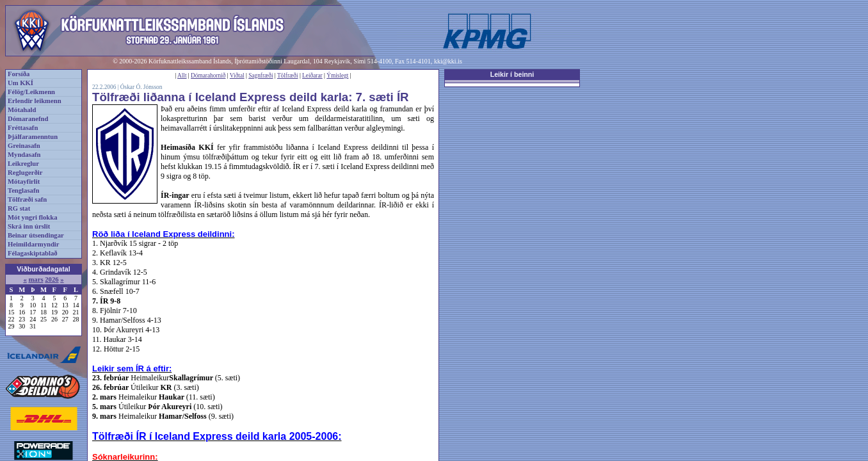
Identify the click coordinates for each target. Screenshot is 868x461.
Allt (182, 76)
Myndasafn (24, 155)
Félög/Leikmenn (31, 92)
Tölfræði (288, 76)
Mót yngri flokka (33, 217)
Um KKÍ (20, 83)
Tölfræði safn (27, 199)
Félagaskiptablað (33, 253)
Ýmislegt (337, 76)
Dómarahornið (208, 76)
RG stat (19, 208)
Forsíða (19, 74)
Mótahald (22, 110)
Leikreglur (23, 164)
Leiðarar (312, 76)
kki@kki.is (448, 61)
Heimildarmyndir (34, 244)
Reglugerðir (25, 173)
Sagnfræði (261, 76)
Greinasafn (24, 146)
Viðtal (237, 76)
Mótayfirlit (24, 182)
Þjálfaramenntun (33, 137)
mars (36, 279)
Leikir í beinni (512, 74)
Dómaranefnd (28, 119)
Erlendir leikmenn (35, 101)
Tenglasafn (23, 190)
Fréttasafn (23, 128)
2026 (52, 279)
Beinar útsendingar (36, 235)
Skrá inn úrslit (29, 226)
